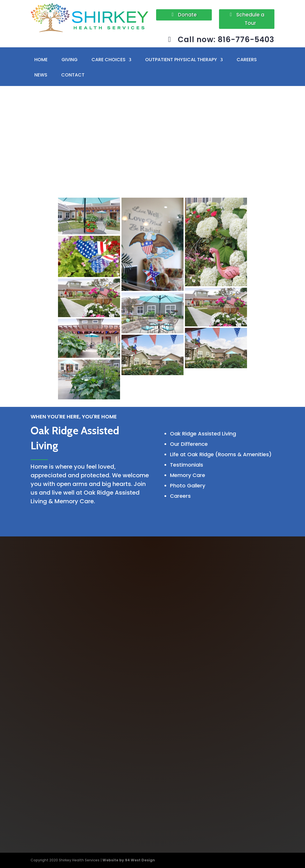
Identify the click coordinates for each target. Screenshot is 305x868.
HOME (41, 60)
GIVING (70, 60)
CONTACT (73, 75)
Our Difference (189, 444)
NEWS (41, 75)
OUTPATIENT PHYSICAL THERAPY (181, 60)
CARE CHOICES (108, 60)
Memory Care (188, 475)
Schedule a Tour (250, 19)
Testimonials (187, 465)
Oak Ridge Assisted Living (203, 434)
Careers (180, 496)
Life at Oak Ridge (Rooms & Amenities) (221, 454)
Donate (187, 15)
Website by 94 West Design (129, 860)
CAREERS (247, 60)
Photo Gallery (188, 486)
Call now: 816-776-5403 (226, 40)
